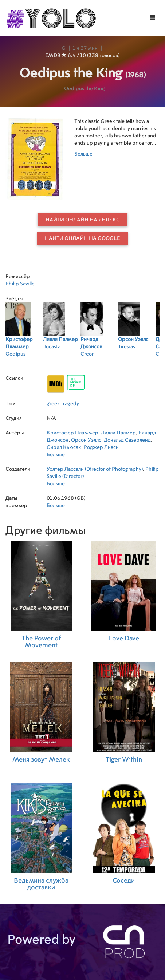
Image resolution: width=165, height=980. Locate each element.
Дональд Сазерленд (127, 440)
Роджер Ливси (101, 447)
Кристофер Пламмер (72, 433)
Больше (83, 154)
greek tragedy (63, 404)
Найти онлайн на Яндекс (83, 220)
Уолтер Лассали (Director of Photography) (95, 469)
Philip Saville (20, 284)
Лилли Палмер (118, 433)
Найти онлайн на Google (82, 238)
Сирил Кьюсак (64, 447)
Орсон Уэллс (86, 440)
